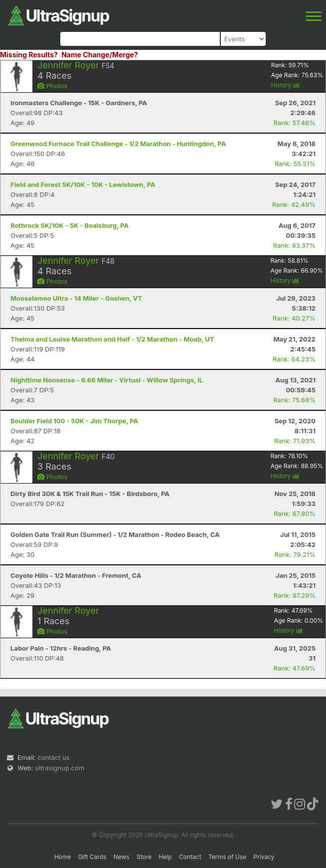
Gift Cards (92, 857)
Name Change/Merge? (100, 55)
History (286, 85)
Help (165, 857)
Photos (52, 86)
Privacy (264, 857)
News (122, 857)
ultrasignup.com (60, 768)
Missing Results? (29, 55)
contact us (53, 757)
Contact (190, 857)
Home (63, 857)
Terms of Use (227, 857)
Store (144, 857)
